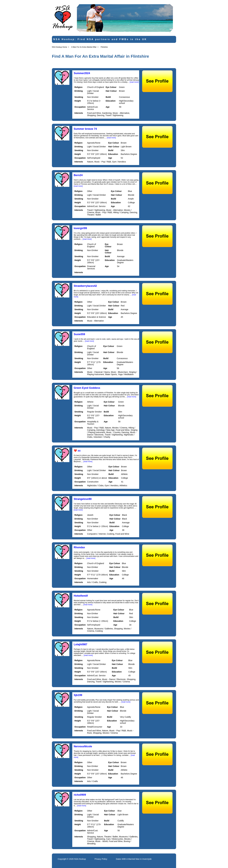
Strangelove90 (83, 499)
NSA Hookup (80, 859)
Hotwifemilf (81, 596)
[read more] (134, 82)
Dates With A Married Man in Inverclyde (134, 859)
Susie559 (79, 334)
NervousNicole (83, 746)
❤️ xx (77, 451)
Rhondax (79, 547)
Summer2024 (82, 73)
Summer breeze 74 (85, 129)
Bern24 (78, 175)
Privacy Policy (101, 859)
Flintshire (104, 47)
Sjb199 (78, 695)
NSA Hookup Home (59, 47)
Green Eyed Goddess (87, 388)
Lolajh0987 (80, 644)
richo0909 (80, 795)
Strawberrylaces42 (85, 286)
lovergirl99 (80, 228)
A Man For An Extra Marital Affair (84, 47)
